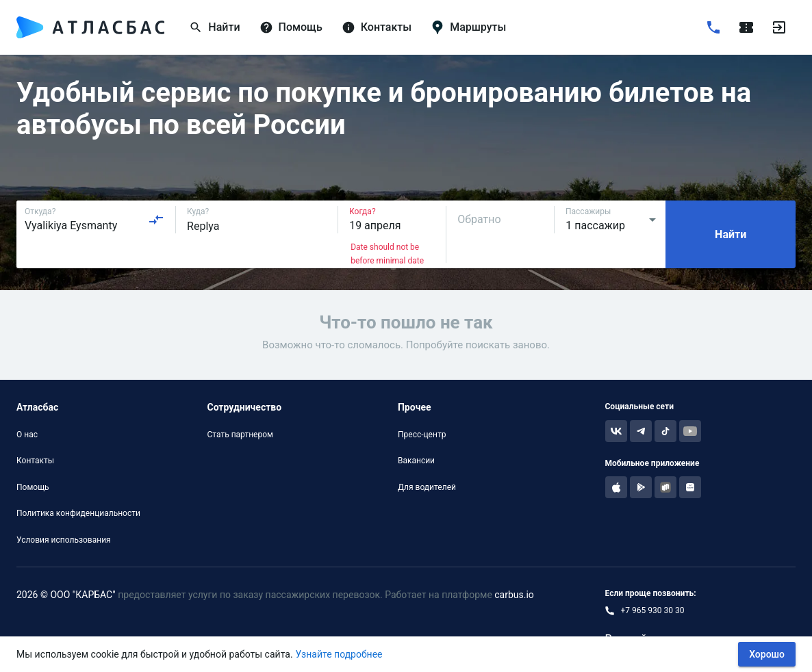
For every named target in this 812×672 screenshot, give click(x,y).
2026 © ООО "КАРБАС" (66, 595)
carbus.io (514, 595)
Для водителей (427, 487)
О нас (27, 435)
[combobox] (94, 220)
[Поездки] (746, 27)
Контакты (35, 461)
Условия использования (64, 540)
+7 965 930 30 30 (653, 610)
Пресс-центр (422, 435)
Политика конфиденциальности (78, 513)
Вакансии (416, 461)
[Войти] (779, 27)
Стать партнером (240, 435)
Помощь (33, 487)
